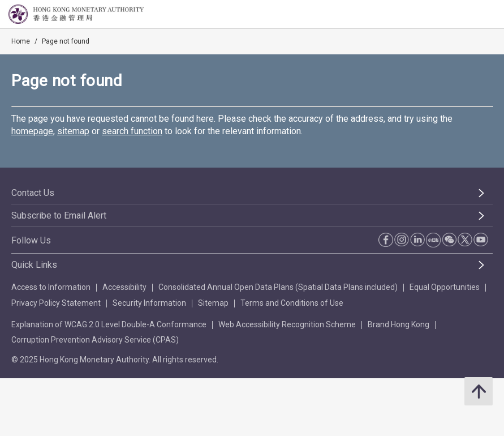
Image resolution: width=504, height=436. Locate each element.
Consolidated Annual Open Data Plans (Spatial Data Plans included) (278, 287)
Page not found (66, 41)
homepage (32, 131)
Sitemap (213, 303)
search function (132, 131)
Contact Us (33, 193)
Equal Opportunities (445, 287)
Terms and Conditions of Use (292, 303)
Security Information (149, 303)
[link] (467, 15)
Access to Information (51, 287)
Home (21, 41)
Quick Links (34, 265)
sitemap (73, 131)
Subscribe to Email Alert (59, 215)
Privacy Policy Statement (56, 303)
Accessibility (124, 287)
